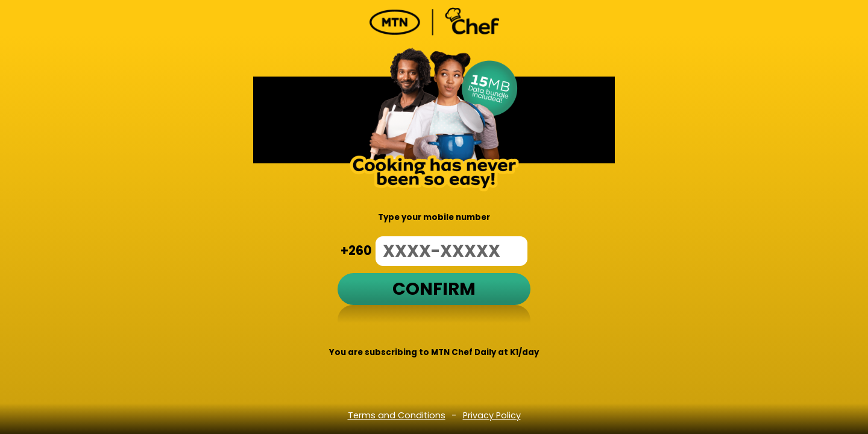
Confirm (434, 289)
